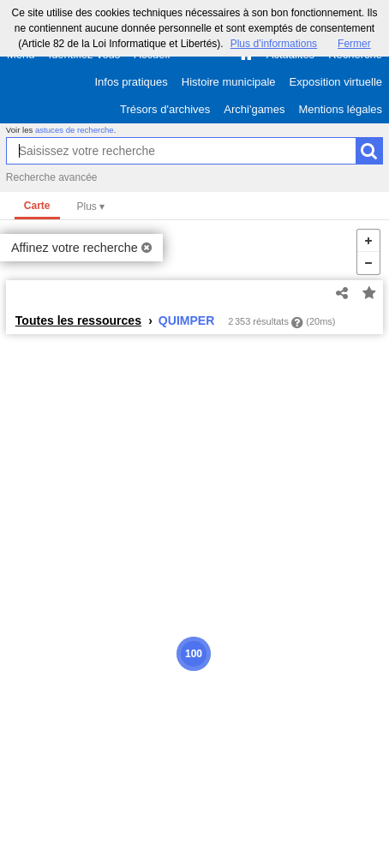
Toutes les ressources (78, 320)
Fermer (354, 44)
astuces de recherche (75, 130)
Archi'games (254, 109)
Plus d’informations (274, 44)
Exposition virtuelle (336, 82)
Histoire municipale (229, 82)
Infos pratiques (132, 82)
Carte (37, 206)
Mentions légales (340, 109)
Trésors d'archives (165, 109)
